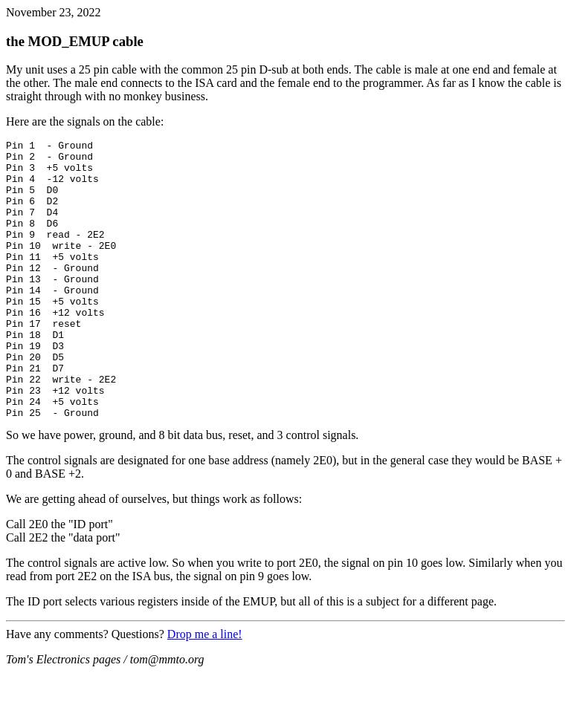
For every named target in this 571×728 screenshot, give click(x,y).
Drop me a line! (205, 690)
